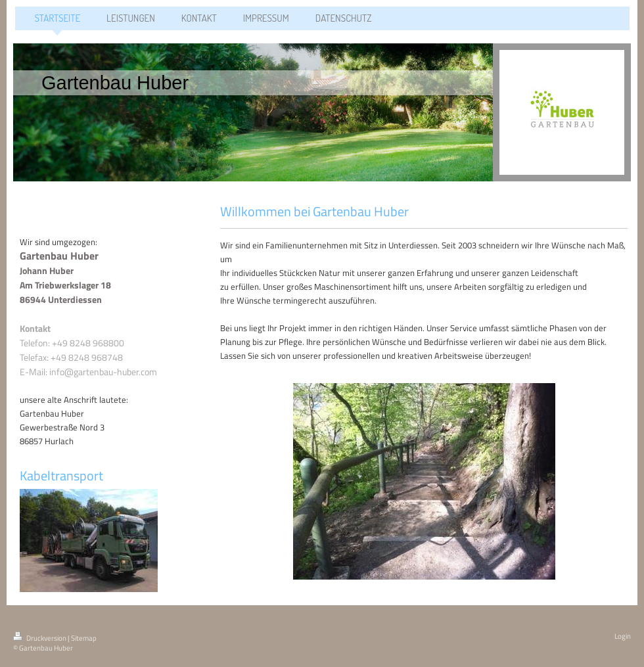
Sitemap (84, 638)
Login (623, 636)
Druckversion (40, 638)
